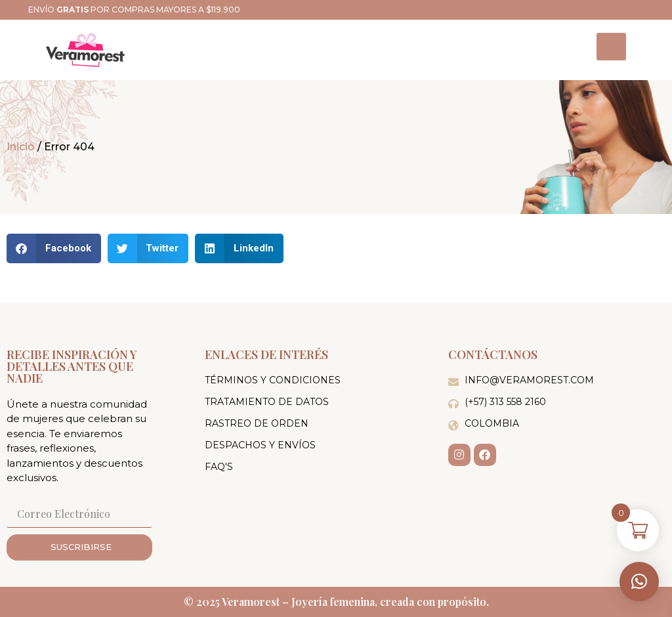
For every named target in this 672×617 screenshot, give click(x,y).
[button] (639, 582)
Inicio (21, 147)
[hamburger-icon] (611, 47)
